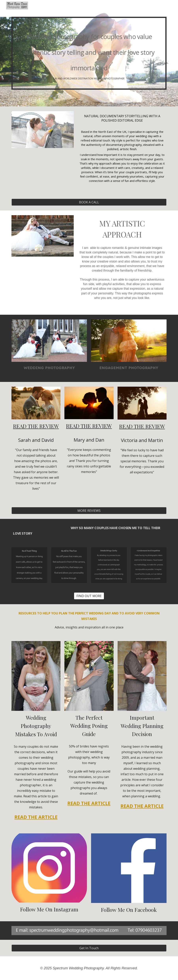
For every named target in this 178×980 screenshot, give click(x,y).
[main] (89, 53)
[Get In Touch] (89, 948)
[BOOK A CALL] (89, 202)
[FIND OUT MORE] (89, 596)
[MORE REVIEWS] (89, 511)
